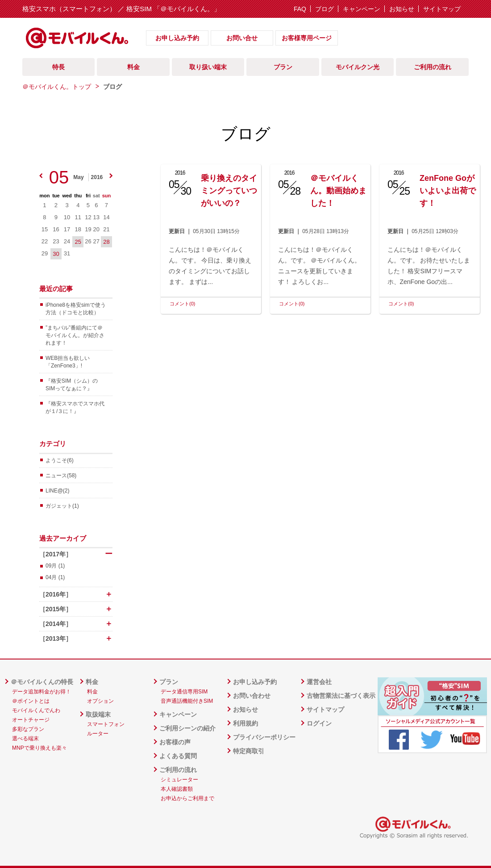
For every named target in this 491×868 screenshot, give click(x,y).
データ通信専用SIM (184, 692)
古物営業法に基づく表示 (341, 696)
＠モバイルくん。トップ (57, 87)
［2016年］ (76, 594)
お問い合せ (242, 38)
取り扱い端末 (208, 67)
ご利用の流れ (433, 67)
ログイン (319, 723)
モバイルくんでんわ (36, 710)
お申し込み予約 (177, 38)
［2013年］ (76, 638)
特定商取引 (249, 751)
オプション (100, 701)
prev (41, 176)
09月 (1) (55, 566)
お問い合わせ (252, 696)
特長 (58, 67)
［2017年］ (76, 554)
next (111, 176)
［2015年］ (76, 609)
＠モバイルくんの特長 (42, 682)
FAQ (300, 9)
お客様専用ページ (307, 38)
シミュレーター (179, 780)
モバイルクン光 (358, 67)
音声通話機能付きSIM (187, 701)
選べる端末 (25, 739)
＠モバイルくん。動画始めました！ (338, 191)
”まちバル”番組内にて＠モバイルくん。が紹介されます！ (75, 335)
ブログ (325, 9)
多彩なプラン (28, 729)
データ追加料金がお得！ (42, 692)
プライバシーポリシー (264, 737)
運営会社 (319, 682)
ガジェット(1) (62, 506)
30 (56, 254)
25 (78, 242)
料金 (133, 67)
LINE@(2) (58, 491)
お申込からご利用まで (187, 798)
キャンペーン (362, 9)
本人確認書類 (177, 789)
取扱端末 (98, 714)
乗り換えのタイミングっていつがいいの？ (229, 191)
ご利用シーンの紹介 (187, 728)
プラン (283, 67)
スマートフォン (106, 724)
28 (106, 242)
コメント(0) (182, 304)
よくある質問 (178, 756)
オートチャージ (31, 720)
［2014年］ (76, 624)
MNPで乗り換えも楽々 (40, 748)
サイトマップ (442, 9)
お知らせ (402, 9)
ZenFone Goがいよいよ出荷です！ (448, 191)
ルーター (98, 734)
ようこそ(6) (60, 460)
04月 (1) (55, 577)
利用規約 (245, 723)
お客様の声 (175, 742)
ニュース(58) (61, 476)
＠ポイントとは (31, 701)
